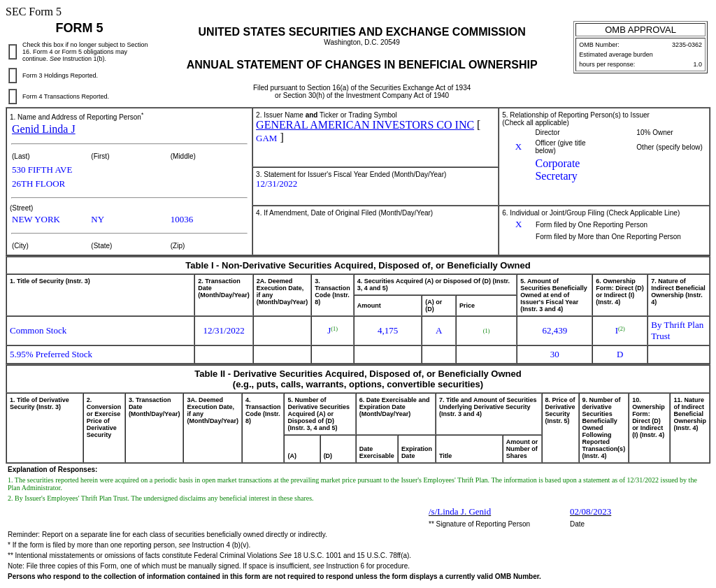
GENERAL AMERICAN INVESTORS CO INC (365, 125)
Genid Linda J (44, 129)
